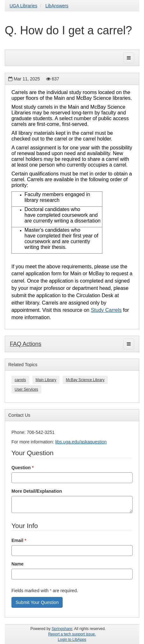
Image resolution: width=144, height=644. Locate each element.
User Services (26, 389)
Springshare (62, 629)
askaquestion (94, 442)
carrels (20, 380)
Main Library (46, 380)
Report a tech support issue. (72, 634)
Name (17, 564)
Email (19, 540)
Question (23, 468)
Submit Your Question (37, 602)
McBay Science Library (85, 380)
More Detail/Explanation (37, 491)
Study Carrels (106, 310)
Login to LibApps (72, 640)
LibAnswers (57, 6)
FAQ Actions (26, 344)
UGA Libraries (23, 6)
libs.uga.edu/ (68, 442)
